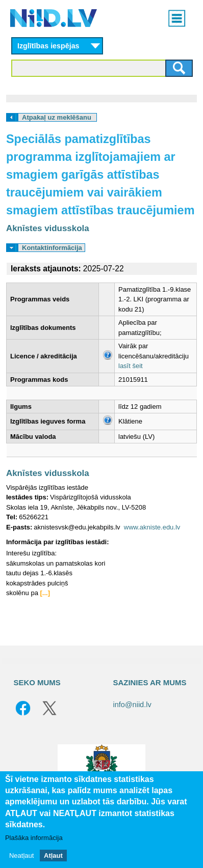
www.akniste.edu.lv (152, 527)
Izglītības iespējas (48, 46)
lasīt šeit (131, 366)
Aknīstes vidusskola (48, 228)
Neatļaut (21, 856)
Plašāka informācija (34, 838)
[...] (45, 593)
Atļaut (53, 856)
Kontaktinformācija (52, 248)
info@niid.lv (132, 705)
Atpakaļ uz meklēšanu (57, 117)
